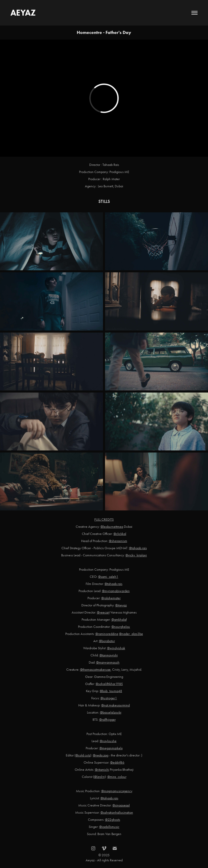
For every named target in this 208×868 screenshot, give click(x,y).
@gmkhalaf (119, 620)
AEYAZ (23, 13)
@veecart (103, 612)
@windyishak (116, 648)
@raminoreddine (107, 634)
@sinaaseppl (121, 805)
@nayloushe (108, 741)
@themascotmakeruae (95, 670)
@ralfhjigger (107, 720)
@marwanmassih (108, 662)
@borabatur (107, 641)
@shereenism (118, 541)
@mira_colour (117, 777)
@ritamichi (102, 770)
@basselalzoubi (111, 712)
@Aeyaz (121, 605)
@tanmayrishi (109, 655)
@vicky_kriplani (136, 555)
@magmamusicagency (117, 791)
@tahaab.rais (138, 548)
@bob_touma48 (111, 691)
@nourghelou (121, 627)
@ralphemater (111, 598)
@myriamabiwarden (116, 591)
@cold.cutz (83, 755)
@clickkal (120, 534)
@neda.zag (101, 755)
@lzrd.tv (99, 777)
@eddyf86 (117, 762)
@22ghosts (113, 820)
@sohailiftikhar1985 (109, 684)
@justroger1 (109, 698)
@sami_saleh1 (108, 577)
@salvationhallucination (117, 812)
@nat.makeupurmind (115, 705)
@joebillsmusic (109, 827)
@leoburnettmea (112, 527)
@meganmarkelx (111, 748)
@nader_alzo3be (131, 634)
